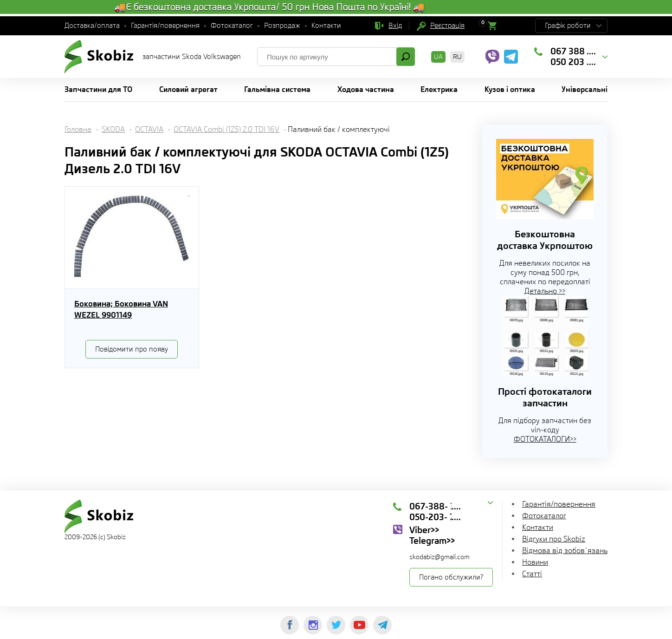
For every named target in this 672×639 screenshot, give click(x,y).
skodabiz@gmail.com (439, 557)
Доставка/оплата (92, 26)
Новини (535, 562)
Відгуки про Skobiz (554, 539)
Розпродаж (282, 26)
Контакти (326, 26)
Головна (78, 129)
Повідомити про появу (132, 349)
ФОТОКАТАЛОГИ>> (545, 439)
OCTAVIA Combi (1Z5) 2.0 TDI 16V (226, 129)
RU (457, 57)
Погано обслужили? (451, 577)
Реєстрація (447, 26)
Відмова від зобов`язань (565, 551)
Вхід (395, 26)
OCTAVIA (149, 129)
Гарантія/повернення (165, 26)
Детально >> (545, 291)
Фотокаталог (232, 26)
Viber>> (424, 530)
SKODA (113, 129)
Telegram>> (432, 541)
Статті (532, 574)
